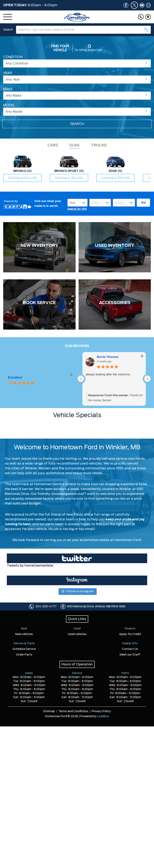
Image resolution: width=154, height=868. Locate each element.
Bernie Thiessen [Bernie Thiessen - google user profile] (108, 357)
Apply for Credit (130, 634)
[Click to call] (141, 17)
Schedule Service (24, 649)
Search (8, 30)
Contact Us (130, 649)
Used (77, 629)
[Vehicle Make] (100, 203)
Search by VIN (77, 209)
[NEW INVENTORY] (39, 247)
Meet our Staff (130, 655)
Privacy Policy (101, 711)
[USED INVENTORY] (115, 247)
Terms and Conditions (73, 711)
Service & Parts (24, 643)
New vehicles (24, 634)
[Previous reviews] (81, 379)
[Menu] (8, 17)
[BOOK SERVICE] (39, 304)
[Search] (83, 30)
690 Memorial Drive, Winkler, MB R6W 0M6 (96, 607)
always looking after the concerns (108, 374)
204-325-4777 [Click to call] (46, 607)
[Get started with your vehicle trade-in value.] (143, 203)
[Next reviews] (147, 379)
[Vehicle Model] (124, 203)
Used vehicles (77, 634)
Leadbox (103, 716)
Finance (130, 629)
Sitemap (49, 711)
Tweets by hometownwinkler (30, 566)
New (24, 629)
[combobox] (83, 30)
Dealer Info (130, 643)
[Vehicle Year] (78, 203)
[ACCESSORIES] (115, 304)
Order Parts (24, 655)
